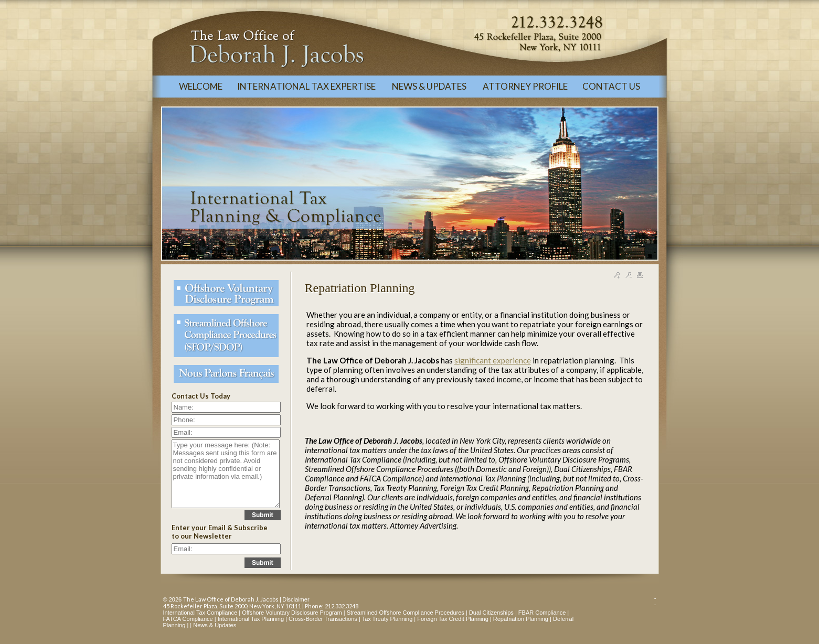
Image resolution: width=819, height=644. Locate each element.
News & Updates (215, 625)
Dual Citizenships (491, 613)
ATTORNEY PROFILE (525, 86)
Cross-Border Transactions (323, 619)
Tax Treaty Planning (387, 619)
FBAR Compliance (542, 613)
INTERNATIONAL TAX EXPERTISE (307, 86)
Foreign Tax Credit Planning (453, 619)
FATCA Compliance (188, 619)
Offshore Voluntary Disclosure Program (292, 613)
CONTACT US (611, 86)
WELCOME (201, 86)
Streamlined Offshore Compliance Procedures (406, 613)
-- (655, 601)
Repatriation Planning (521, 619)
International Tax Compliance (200, 613)
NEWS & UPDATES (430, 86)
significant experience (493, 360)
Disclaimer (296, 599)
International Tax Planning (251, 619)
